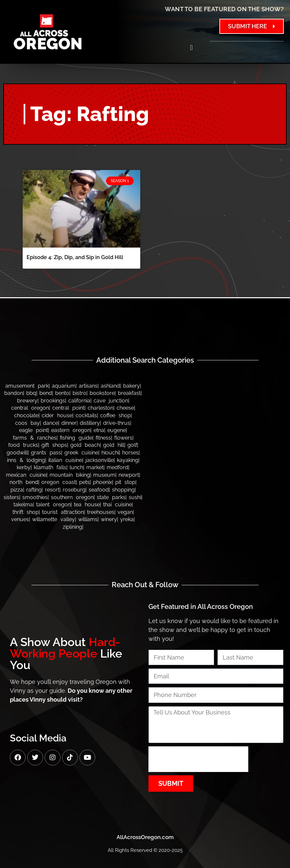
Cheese (125, 408)
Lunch (76, 467)
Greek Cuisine (81, 453)
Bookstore (102, 393)
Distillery (90, 423)
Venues (20, 519)
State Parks (111, 497)
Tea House (87, 505)
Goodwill (17, 453)
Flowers (123, 438)
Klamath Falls (50, 467)
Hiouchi (110, 453)
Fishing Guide (76, 438)
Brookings (53, 401)
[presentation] (198, 759)
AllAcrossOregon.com (145, 837)
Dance (51, 423)
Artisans (88, 386)
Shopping (123, 490)
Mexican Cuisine (26, 475)
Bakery (132, 386)
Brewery (27, 401)
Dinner (69, 423)
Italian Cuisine (65, 460)
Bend (46, 393)
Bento (62, 393)
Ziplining (72, 527)
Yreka (127, 519)
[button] (191, 48)
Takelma (23, 505)
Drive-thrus (117, 423)
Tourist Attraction (63, 512)
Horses (130, 453)
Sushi (135, 497)
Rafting (34, 490)
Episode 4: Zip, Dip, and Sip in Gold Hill (75, 257)
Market (95, 467)
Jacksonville (100, 460)
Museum (104, 475)
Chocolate (26, 415)
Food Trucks (23, 445)
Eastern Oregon (71, 430)
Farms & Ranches (35, 438)
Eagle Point (33, 430)
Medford (117, 467)
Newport (129, 475)
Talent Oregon (53, 505)
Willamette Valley (54, 519)
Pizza (17, 490)
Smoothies (35, 497)
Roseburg (74, 490)
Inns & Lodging (26, 460)
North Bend (24, 482)
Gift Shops (54, 445)
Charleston (100, 408)
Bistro (79, 393)
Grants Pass (46, 453)
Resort (52, 490)
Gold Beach (85, 445)
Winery (109, 519)
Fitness (103, 438)
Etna (99, 430)
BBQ (31, 393)
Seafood (99, 490)
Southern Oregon (72, 497)
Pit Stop (125, 482)
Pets (84, 482)
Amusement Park (27, 386)
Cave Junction (111, 401)
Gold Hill (114, 445)
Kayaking (128, 460)
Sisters (11, 497)
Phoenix (102, 482)
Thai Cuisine (117, 505)
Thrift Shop (26, 512)
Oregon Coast (59, 482)
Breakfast (129, 393)
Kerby (24, 467)
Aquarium (64, 386)
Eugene (117, 430)
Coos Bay (27, 423)
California (79, 401)
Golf (132, 445)
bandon (14, 393)
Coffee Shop (115, 415)
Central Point (68, 408)
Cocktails (86, 415)
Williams (88, 519)
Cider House (57, 415)
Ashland (110, 386)
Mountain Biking (70, 475)
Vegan (125, 512)
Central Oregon (30, 408)
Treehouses (101, 512)
